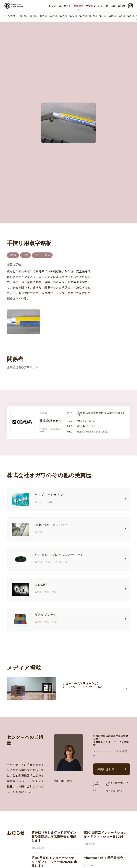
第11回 (103, 16)
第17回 (43, 16)
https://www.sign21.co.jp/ (93, 425)
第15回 (63, 16)
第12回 (93, 16)
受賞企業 (91, 6)
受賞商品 (78, 6)
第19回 (24, 16)
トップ (52, 6)
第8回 (131, 16)
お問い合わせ (106, 762)
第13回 (83, 16)
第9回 (122, 16)
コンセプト (65, 6)
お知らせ (103, 6)
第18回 (34, 16)
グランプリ (9, 16)
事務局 (122, 6)
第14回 (73, 16)
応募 (113, 6)
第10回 (112, 16)
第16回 (53, 16)
